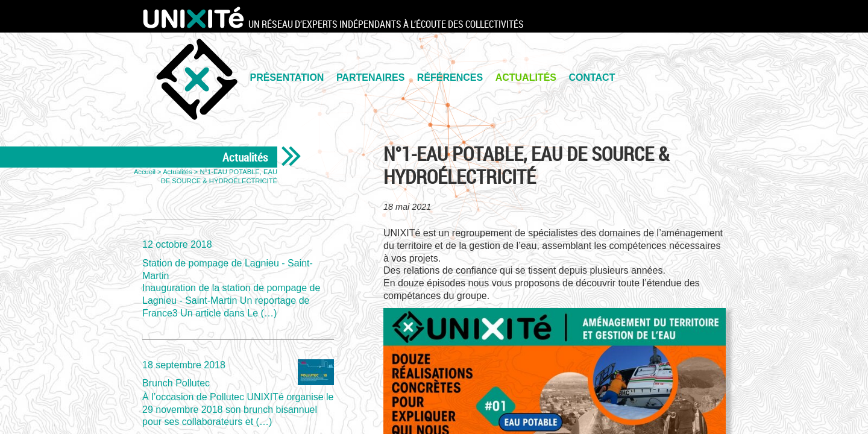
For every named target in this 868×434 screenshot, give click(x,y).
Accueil (145, 172)
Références (450, 77)
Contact (592, 77)
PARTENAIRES (371, 77)
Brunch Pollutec (238, 393)
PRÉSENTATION (287, 77)
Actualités (526, 77)
